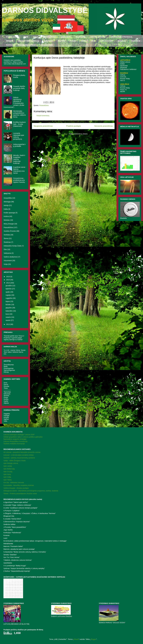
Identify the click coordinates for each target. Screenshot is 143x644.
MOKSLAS (122, 41)
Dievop (6, 372)
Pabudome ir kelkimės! (128, 69)
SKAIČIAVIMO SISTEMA (27, 45)
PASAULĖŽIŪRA (49, 37)
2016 (8, 277)
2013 (8, 324)
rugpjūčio (9, 298)
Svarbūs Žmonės (10, 231)
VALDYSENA (80, 37)
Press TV (123, 90)
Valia (5, 421)
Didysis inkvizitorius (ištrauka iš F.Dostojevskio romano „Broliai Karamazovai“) (14, 102)
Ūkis (5, 249)
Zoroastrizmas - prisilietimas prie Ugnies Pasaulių (19, 180)
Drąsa (6, 397)
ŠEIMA (83, 41)
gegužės (9, 308)
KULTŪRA (62, 41)
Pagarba (7, 414)
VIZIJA (36, 37)
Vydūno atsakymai (10, 257)
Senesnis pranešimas (104, 126)
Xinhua (123, 75)
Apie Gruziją (8, 472)
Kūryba (6, 417)
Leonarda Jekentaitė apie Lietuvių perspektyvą (19, 136)
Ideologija (7, 202)
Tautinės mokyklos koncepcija (14, 444)
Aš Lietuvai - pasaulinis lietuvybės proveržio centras (22, 452)
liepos (8, 301)
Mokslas (7, 220)
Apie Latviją (8, 466)
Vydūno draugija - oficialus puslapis (16, 488)
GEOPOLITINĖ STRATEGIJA (121, 37)
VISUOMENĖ (136, 41)
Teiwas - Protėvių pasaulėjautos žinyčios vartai (20, 494)
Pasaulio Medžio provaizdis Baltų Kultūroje (19, 88)
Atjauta (6, 403)
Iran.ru (122, 80)
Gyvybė (6, 386)
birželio (8, 305)
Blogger (93, 639)
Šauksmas (124, 66)
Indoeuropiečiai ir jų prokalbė (19, 145)
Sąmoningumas (9, 370)
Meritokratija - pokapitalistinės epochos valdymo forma (20, 114)
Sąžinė (6, 419)
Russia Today (125, 79)
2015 (8, 280)
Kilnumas (7, 394)
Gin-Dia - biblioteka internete (14, 483)
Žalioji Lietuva (125, 62)
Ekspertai (124, 67)
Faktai (122, 64)
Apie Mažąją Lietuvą (11, 463)
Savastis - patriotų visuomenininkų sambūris (19, 458)
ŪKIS (93, 41)
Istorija (6, 205)
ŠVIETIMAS (48, 41)
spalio (8, 292)
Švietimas (7, 242)
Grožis (6, 399)
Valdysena (7, 253)
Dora (5, 383)
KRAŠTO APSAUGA (98, 37)
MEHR (123, 92)
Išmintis (6, 396)
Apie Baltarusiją (9, 469)
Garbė (6, 401)
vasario (8, 317)
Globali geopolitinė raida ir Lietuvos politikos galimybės (23, 437)
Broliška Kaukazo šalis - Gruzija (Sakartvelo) (19, 124)
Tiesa (6, 388)
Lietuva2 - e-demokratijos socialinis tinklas (19, 455)
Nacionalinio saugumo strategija (15, 439)
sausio (8, 320)
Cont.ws (123, 77)
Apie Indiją (7, 477)
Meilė (6, 366)
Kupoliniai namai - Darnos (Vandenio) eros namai (20, 170)
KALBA (73, 41)
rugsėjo (9, 295)
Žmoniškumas (9, 365)
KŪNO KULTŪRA (106, 41)
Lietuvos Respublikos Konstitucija (15, 441)
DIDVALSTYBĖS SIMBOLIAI (29, 41)
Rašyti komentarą (43, 116)
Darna (6, 385)
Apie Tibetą (7, 480)
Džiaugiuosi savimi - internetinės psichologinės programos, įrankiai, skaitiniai (31, 491)
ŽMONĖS (10, 41)
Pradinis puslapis (13, 37)
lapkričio (9, 289)
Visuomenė (8, 261)
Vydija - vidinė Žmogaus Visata (14, 461)
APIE (26, 37)
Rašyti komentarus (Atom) (78, 134)
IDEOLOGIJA (66, 37)
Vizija (6, 264)
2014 (8, 283)
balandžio (9, 311)
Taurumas (7, 392)
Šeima (6, 238)
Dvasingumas (9, 368)
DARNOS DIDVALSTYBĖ (45, 10)
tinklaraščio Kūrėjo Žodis (13, 246)
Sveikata (7, 235)
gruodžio (9, 286)
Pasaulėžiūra (44, 105)
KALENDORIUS (47, 45)
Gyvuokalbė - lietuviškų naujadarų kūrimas (19, 485)
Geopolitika (8, 198)
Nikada (76, 639)
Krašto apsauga (9, 213)
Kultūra (6, 216)
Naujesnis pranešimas (43, 126)
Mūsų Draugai (9, 224)
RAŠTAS (9, 45)
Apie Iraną (7, 474)
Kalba (6, 209)
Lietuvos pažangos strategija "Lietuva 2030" (19, 435)
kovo (8, 314)
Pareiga (6, 416)
